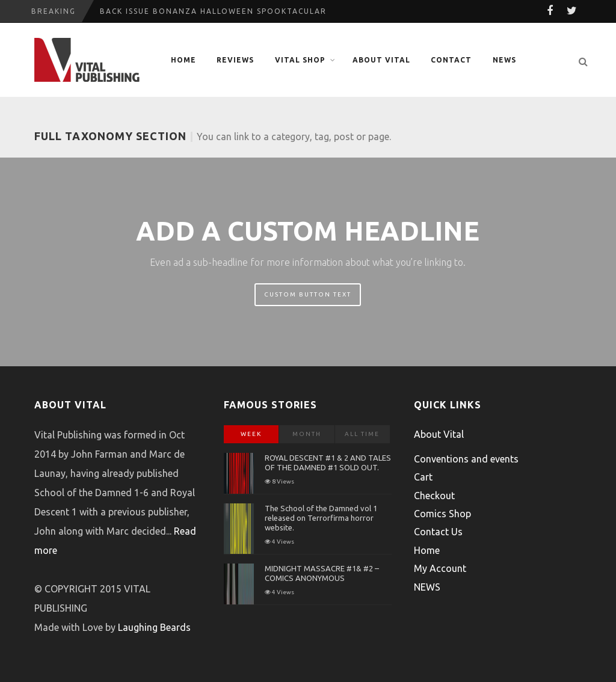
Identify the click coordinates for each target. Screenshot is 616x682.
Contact (451, 60)
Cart (423, 477)
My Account (440, 568)
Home (183, 60)
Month (307, 434)
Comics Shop (442, 514)
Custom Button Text (308, 294)
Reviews (235, 60)
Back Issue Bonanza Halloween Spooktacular (213, 11)
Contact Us (438, 532)
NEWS (504, 60)
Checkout (434, 496)
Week (251, 434)
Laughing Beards (154, 627)
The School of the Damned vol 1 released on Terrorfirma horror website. (321, 518)
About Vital (381, 60)
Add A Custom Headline (308, 231)
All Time (362, 434)
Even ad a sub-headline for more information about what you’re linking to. (308, 262)
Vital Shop (300, 60)
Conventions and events (466, 459)
